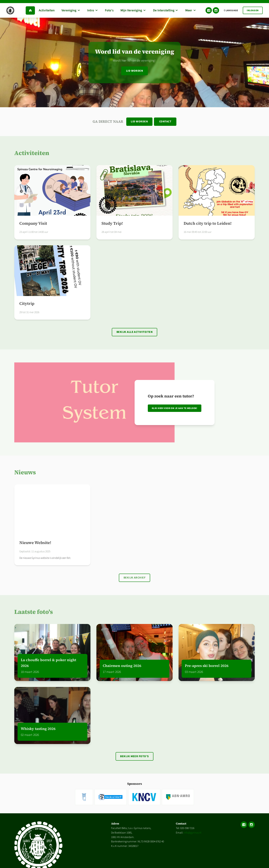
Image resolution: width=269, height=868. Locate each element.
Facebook (209, 10)
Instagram (216, 10)
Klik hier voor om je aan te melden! (175, 409)
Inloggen (253, 10)
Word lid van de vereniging (135, 52)
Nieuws (25, 473)
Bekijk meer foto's (134, 758)
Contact (165, 122)
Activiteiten (32, 153)
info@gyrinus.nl (192, 834)
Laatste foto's (34, 613)
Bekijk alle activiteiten (135, 332)
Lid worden (135, 71)
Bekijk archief (135, 578)
